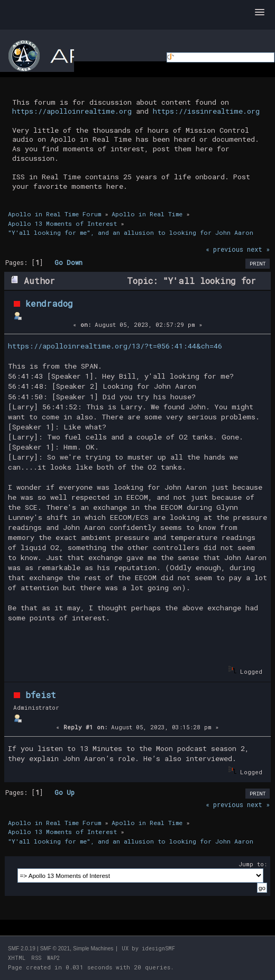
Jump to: (253, 864)
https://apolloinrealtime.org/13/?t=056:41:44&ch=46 (115, 346)
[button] (260, 13)
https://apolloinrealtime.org (72, 111)
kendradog (49, 303)
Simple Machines (93, 949)
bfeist (41, 695)
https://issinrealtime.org (206, 111)
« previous (224, 249)
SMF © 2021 (55, 949)
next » (258, 249)
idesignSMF (158, 949)
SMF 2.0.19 (22, 949)
